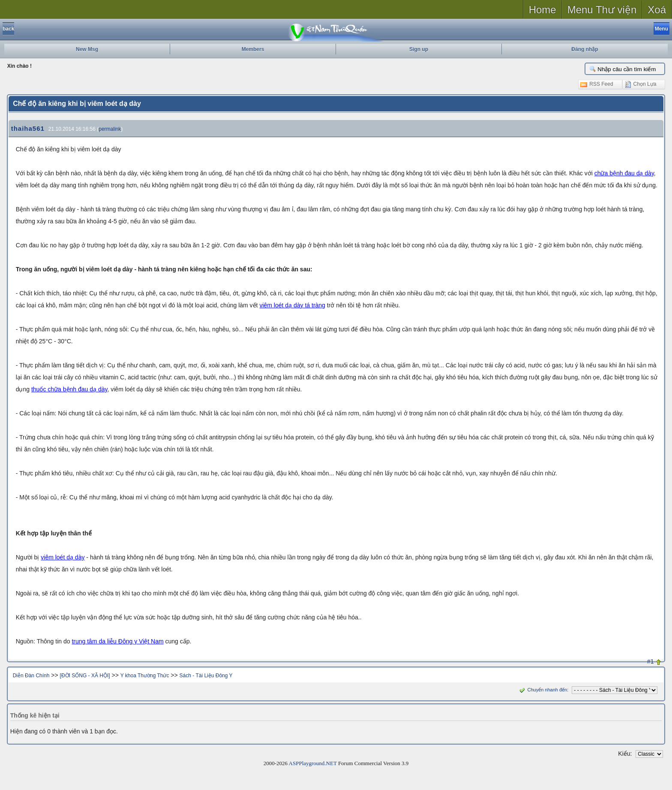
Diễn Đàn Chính (31, 676)
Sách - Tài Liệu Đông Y (206, 676)
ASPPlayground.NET (313, 763)
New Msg (87, 49)
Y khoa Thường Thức (145, 676)
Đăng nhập (585, 49)
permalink (110, 129)
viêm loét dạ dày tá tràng (292, 305)
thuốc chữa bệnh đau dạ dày (69, 389)
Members (253, 49)
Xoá (657, 10)
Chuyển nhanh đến (542, 690)
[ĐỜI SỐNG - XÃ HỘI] (85, 676)
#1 (651, 661)
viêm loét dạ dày (63, 557)
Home (543, 10)
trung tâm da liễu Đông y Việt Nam (117, 641)
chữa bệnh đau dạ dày (624, 173)
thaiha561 (28, 128)
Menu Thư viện (602, 10)
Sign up (419, 49)
